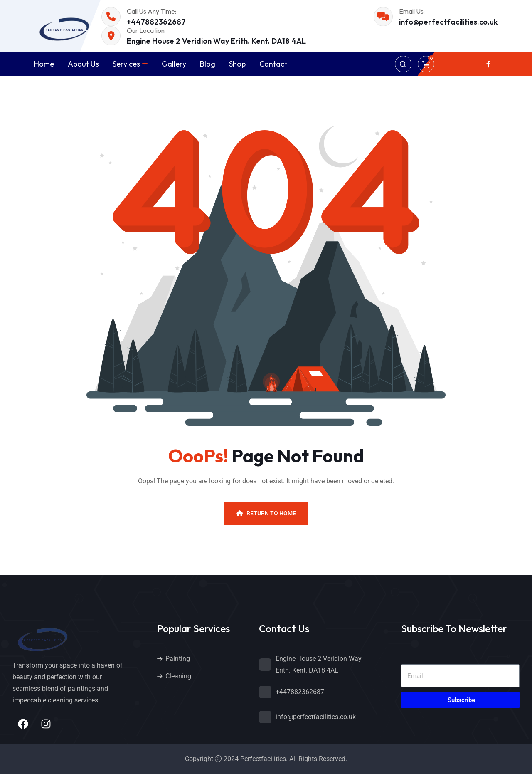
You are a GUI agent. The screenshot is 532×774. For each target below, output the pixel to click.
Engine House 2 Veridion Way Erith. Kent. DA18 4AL (216, 41)
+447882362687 (156, 22)
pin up (5, 0)
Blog (208, 64)
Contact (273, 64)
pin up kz (1, 0)
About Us (83, 64)
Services (126, 64)
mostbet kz (8, 0)
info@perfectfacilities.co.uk (448, 22)
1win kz (4, 0)
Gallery (174, 64)
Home (44, 64)
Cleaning (178, 676)
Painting (178, 659)
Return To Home (266, 513)
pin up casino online (12, 0)
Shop (237, 64)
